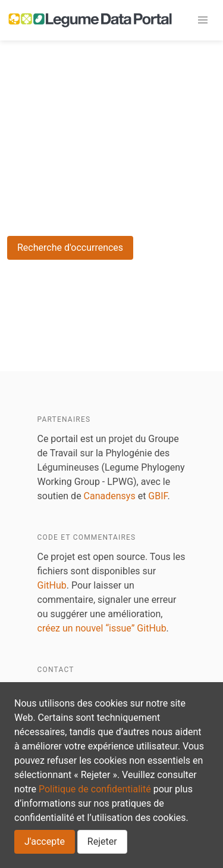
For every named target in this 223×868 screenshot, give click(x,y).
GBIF (158, 496)
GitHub (52, 585)
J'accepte (45, 841)
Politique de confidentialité (95, 789)
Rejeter (102, 841)
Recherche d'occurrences (70, 248)
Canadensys (110, 496)
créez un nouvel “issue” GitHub (102, 628)
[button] (203, 20)
